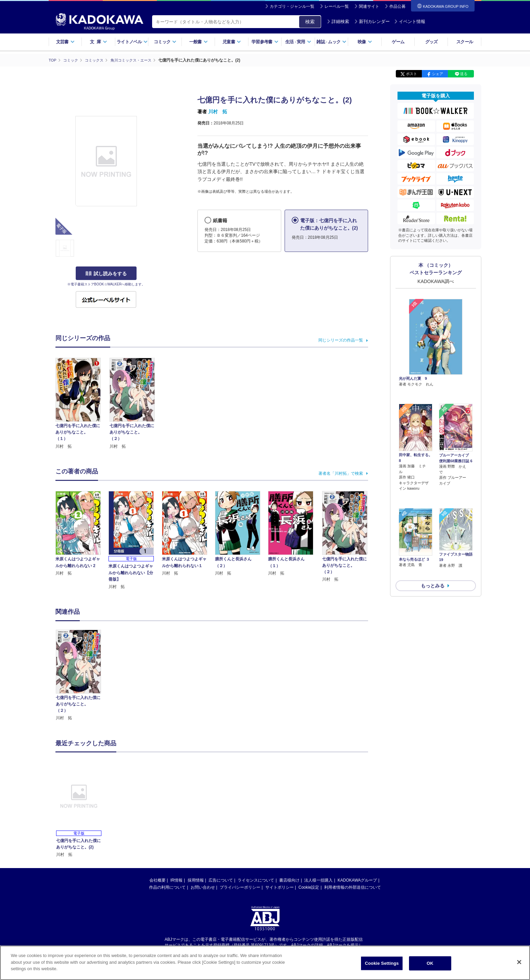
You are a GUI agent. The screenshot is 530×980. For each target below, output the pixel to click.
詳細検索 (338, 21)
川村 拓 (218, 112)
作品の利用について (167, 887)
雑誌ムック (331, 42)
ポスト (412, 74)
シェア (438, 74)
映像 (365, 42)
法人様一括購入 (318, 880)
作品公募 (397, 6)
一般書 (199, 42)
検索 (310, 22)
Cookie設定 (309, 887)
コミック (165, 42)
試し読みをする (106, 274)
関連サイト (369, 6)
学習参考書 (265, 42)
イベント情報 (410, 21)
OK (430, 964)
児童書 (232, 42)
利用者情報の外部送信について (353, 887)
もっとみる (433, 550)
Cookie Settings (382, 964)
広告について (221, 880)
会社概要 (158, 880)
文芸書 (65, 42)
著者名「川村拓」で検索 (341, 473)
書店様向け (289, 880)
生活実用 (298, 42)
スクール (465, 42)
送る (464, 74)
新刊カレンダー (372, 21)
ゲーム (398, 42)
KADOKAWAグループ (357, 880)
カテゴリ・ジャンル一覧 (292, 6)
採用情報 (196, 880)
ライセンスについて (256, 880)
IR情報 (176, 880)
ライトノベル (132, 42)
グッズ (431, 42)
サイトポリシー (280, 887)
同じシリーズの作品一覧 (341, 340)
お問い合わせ (203, 887)
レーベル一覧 (337, 6)
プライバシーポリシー (240, 887)
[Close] (519, 963)
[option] (82, 675)
